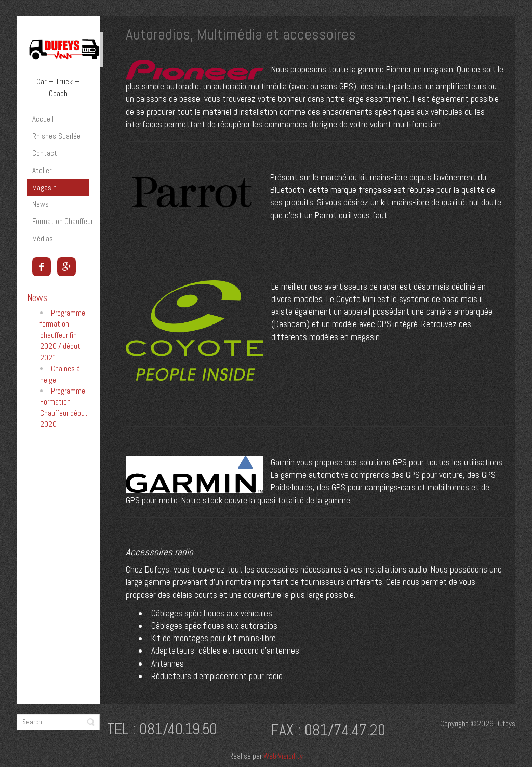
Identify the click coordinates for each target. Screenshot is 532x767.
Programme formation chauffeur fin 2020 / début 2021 (63, 335)
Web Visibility (283, 756)
